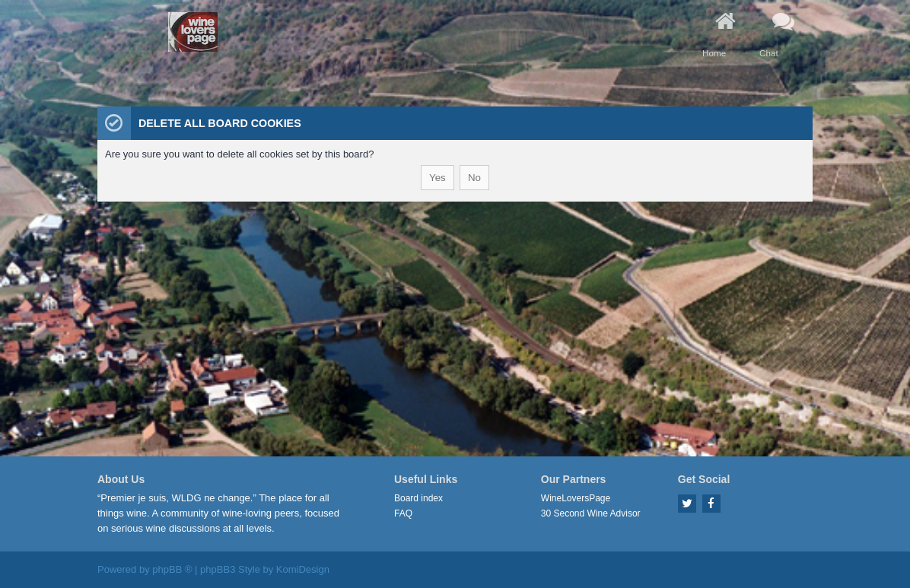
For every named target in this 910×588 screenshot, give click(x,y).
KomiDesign (303, 569)
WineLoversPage (576, 498)
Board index (418, 498)
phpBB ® (172, 569)
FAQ (403, 513)
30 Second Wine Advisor (591, 513)
